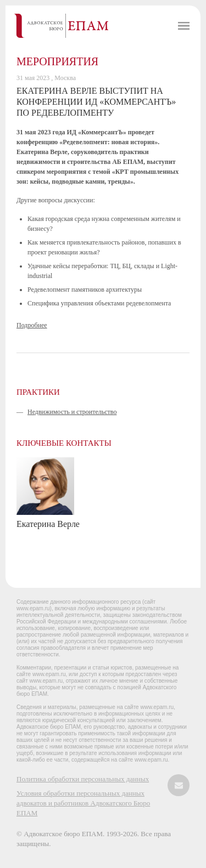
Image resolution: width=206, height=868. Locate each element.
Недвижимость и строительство (72, 412)
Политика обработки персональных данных (83, 779)
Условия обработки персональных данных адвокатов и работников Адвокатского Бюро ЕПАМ (83, 803)
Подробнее (32, 325)
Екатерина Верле (48, 524)
